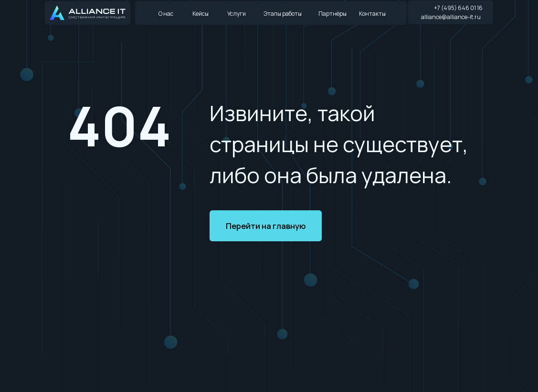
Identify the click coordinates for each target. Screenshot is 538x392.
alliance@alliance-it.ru (451, 17)
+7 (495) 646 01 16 (458, 8)
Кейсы (200, 14)
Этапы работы (283, 14)
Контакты (372, 14)
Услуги (237, 14)
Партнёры (332, 14)
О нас (166, 14)
